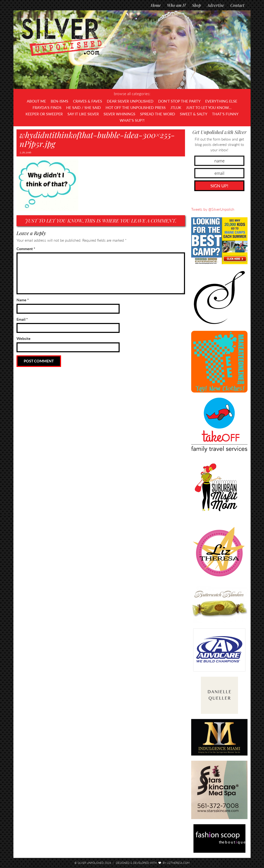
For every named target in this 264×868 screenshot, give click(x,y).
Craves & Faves (88, 101)
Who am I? (176, 5)
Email (22, 319)
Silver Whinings (119, 114)
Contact (237, 5)
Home (156, 5)
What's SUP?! (132, 120)
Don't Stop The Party (179, 101)
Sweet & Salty (194, 114)
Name (23, 300)
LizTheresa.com (178, 863)
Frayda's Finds (47, 108)
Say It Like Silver (83, 114)
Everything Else (221, 101)
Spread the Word (158, 114)
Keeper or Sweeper (44, 114)
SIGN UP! (219, 186)
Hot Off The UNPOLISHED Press (136, 108)
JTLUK (176, 108)
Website (24, 338)
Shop (196, 5)
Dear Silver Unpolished (130, 101)
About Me (36, 101)
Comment (26, 249)
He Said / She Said (84, 108)
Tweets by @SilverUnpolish (213, 209)
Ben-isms (60, 101)
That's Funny (225, 114)
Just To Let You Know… (209, 108)
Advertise (216, 5)
